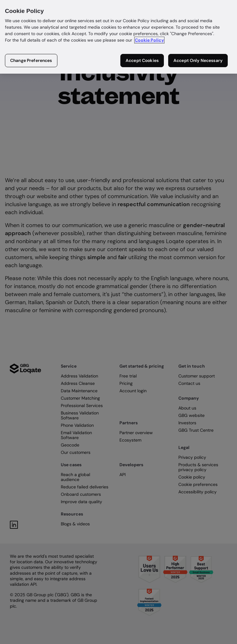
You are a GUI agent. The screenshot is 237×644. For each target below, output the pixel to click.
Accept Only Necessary (198, 60)
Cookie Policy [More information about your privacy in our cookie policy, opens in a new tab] (149, 40)
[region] (118, 37)
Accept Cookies (142, 60)
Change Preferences (31, 60)
